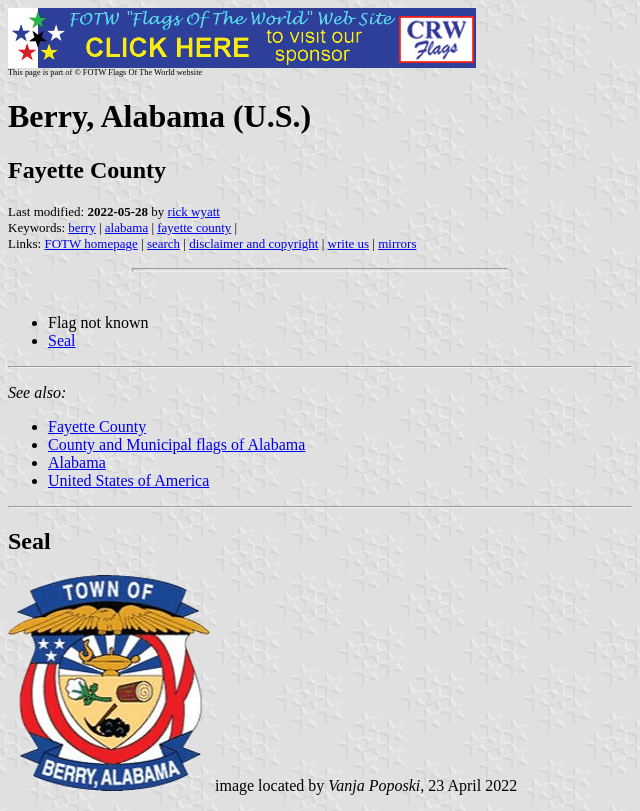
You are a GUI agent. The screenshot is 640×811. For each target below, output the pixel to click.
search (163, 243)
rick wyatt (194, 211)
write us (349, 243)
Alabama (77, 462)
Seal (62, 340)
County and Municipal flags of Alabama (176, 444)
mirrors (397, 243)
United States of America (128, 480)
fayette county (194, 227)
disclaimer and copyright (253, 243)
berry (81, 227)
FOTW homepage (90, 243)
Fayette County (97, 426)
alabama (126, 227)
